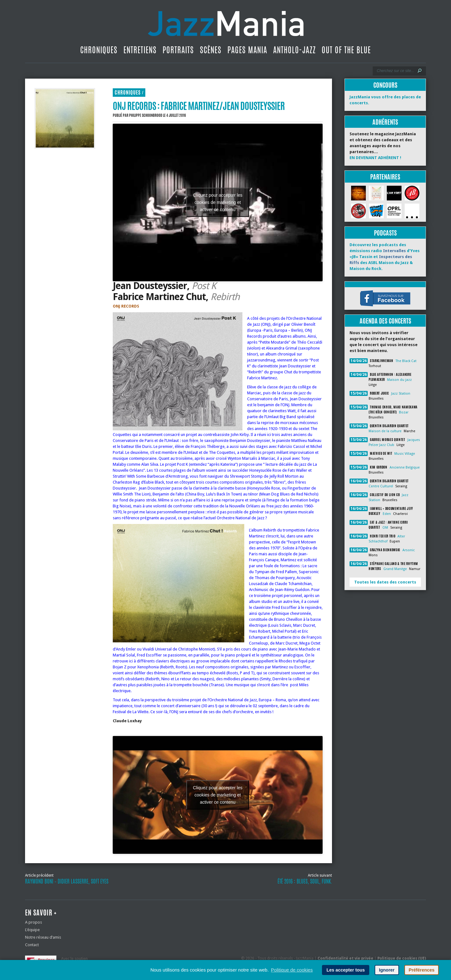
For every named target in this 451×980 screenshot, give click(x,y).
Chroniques (99, 50)
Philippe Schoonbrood (146, 115)
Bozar (404, 412)
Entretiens (140, 50)
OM (385, 528)
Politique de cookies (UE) (402, 958)
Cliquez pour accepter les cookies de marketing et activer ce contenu (218, 202)
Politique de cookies (292, 970)
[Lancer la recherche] (420, 71)
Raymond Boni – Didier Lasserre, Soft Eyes (67, 881)
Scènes (211, 50)
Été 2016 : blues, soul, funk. (305, 881)
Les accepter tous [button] (345, 970)
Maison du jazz (399, 380)
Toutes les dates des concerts (385, 582)
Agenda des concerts (385, 321)
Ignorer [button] (387, 970)
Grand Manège (395, 569)
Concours (385, 85)
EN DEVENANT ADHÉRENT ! (375, 158)
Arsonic (409, 550)
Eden (387, 514)
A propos (34, 922)
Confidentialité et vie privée (345, 958)
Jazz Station (401, 394)
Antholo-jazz (294, 50)
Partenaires (385, 177)
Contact (32, 945)
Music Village (405, 454)
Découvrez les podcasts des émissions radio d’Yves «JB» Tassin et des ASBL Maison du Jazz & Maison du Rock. (385, 257)
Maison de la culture (385, 431)
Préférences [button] (422, 970)
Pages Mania (247, 50)
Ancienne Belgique (405, 467)
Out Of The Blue (346, 50)
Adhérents (385, 122)
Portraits (178, 50)
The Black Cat (406, 361)
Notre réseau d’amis (43, 937)
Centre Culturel (381, 486)
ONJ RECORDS (126, 306)
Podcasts (385, 233)
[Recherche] (395, 71)
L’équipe (32, 930)
